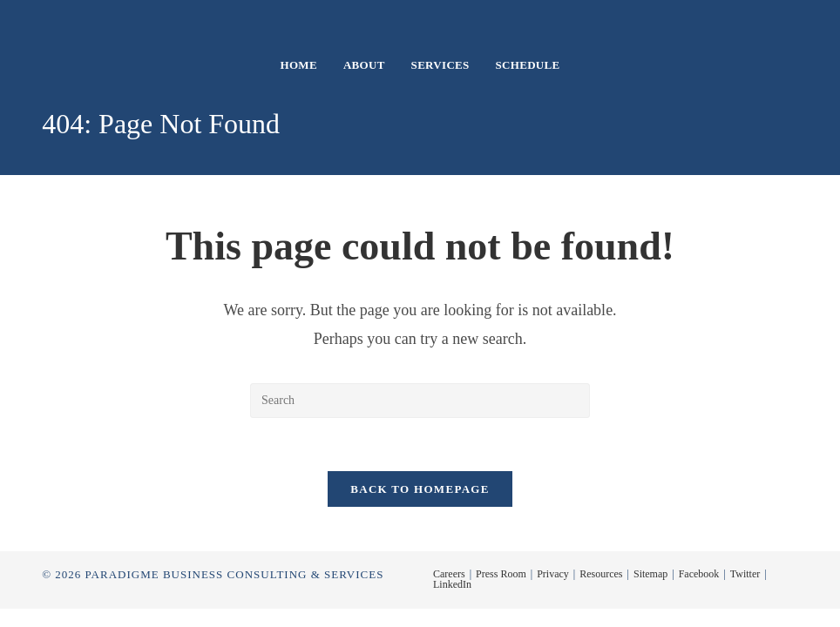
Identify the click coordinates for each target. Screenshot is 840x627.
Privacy (553, 574)
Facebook (699, 574)
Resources (601, 574)
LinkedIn (452, 584)
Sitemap (650, 574)
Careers (449, 574)
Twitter (745, 574)
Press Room (501, 574)
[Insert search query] (420, 401)
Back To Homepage (420, 489)
